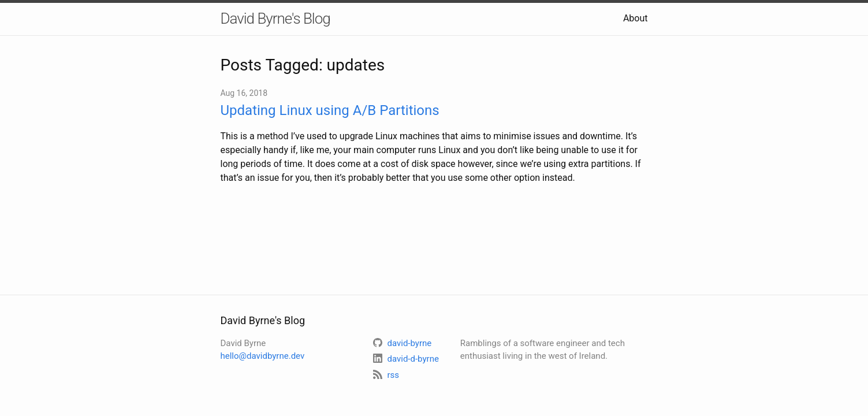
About (636, 18)
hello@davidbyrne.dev (263, 356)
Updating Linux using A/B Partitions (330, 110)
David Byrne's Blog (275, 18)
